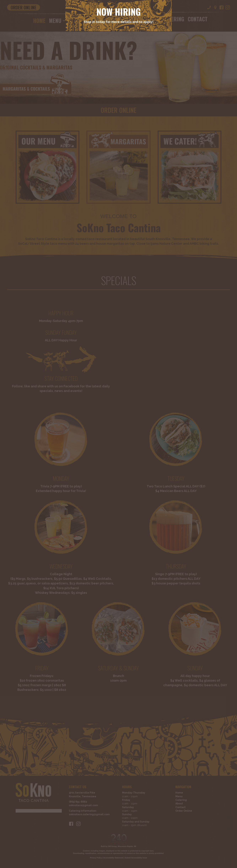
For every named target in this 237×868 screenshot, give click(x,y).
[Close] (174, 416)
